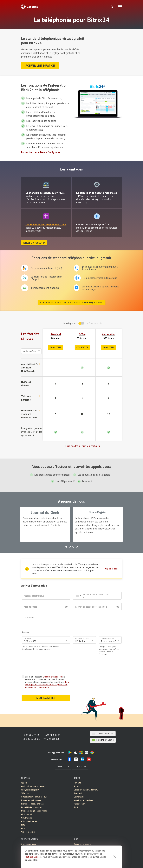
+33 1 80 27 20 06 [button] (30, 727)
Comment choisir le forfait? (86, 778)
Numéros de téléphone (31, 789)
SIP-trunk (25, 782)
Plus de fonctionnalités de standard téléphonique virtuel (72, 303)
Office (82, 334)
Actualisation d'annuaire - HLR (34, 785)
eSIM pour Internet (29, 810)
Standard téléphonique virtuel (34, 799)
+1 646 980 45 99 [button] (51, 724)
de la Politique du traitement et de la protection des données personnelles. (47, 673)
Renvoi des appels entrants (33, 792)
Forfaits (77, 771)
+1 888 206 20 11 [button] (30, 724)
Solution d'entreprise (30, 843)
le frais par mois (94, 323)
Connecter (56, 347)
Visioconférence (28, 820)
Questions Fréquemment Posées (88, 843)
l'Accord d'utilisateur (53, 665)
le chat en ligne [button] (103, 729)
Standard (56, 334)
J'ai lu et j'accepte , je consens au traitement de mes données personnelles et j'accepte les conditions (47, 670)
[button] (66, 547)
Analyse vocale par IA (30, 778)
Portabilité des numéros (32, 796)
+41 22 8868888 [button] (51, 727)
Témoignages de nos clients (33, 840)
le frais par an (70, 323)
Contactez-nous (103, 722)
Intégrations (79, 840)
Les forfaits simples (30, 336)
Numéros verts (80, 792)
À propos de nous (28, 833)
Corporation (109, 334)
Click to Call (26, 803)
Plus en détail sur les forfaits (82, 446)
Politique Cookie (32, 857)
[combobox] (78, 596)
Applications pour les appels (33, 775)
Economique (79, 785)
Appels (24, 771)
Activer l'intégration (40, 66)
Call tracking (27, 806)
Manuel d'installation (83, 836)
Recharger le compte (83, 833)
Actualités (26, 836)
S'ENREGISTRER (46, 686)
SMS (23, 813)
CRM (23, 817)
